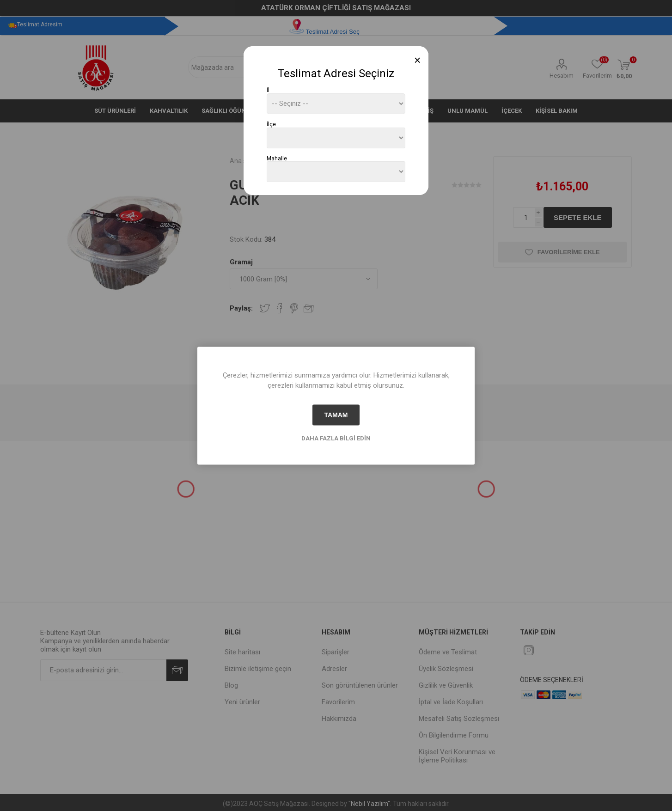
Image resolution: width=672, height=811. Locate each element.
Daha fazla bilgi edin (336, 438)
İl (268, 90)
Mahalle (277, 158)
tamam (336, 415)
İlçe (271, 124)
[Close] (418, 60)
